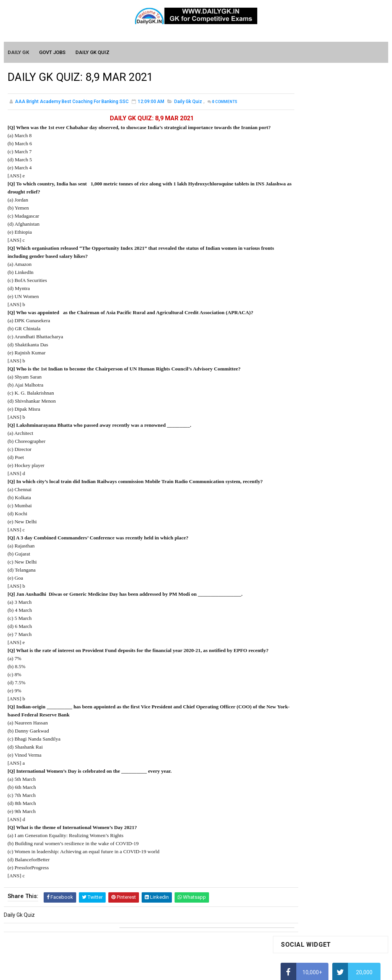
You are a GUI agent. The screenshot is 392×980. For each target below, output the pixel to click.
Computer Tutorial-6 (305, 760)
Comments (225, 104)
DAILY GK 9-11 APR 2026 (346, 423)
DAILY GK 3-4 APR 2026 (345, 485)
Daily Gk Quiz (188, 103)
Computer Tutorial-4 (305, 738)
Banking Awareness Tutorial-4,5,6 (321, 839)
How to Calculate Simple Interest (320, 298)
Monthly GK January (305, 659)
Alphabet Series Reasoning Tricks (321, 238)
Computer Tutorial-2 (305, 716)
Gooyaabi (248, 970)
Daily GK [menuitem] (19, 53)
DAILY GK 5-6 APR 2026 (345, 454)
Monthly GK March (302, 637)
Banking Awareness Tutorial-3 (317, 828)
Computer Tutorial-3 (305, 727)
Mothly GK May (298, 615)
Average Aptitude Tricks (310, 343)
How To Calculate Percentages (318, 313)
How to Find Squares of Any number (324, 223)
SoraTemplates (180, 970)
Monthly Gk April (300, 626)
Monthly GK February (305, 648)
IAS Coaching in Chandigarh (314, 374)
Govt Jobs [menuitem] (53, 53)
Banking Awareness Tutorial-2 (317, 816)
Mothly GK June (299, 604)
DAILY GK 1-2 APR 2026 (345, 547)
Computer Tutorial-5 (305, 749)
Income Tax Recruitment (310, 359)
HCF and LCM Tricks (304, 328)
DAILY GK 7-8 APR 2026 (345, 516)
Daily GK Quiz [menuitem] (93, 53)
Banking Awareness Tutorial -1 (318, 805)
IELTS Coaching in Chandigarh (316, 381)
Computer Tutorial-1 (305, 705)
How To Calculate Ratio (308, 253)
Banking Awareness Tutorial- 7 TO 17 (325, 850)
